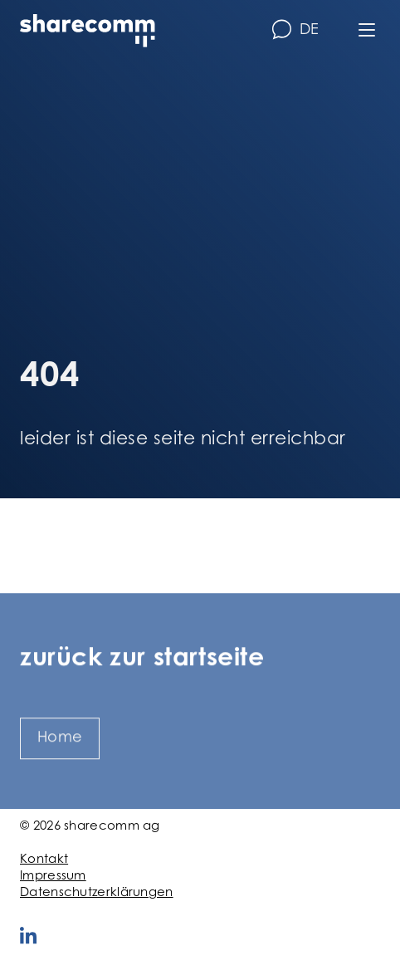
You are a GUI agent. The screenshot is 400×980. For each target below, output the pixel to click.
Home (60, 753)
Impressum (53, 877)
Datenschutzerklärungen (97, 893)
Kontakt (44, 860)
